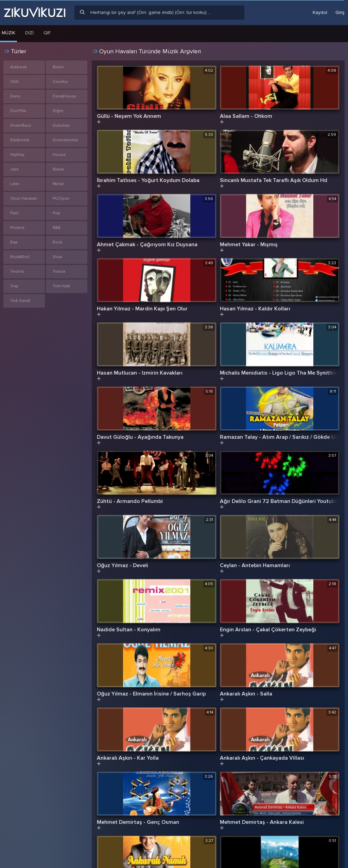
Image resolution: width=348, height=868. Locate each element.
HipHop (17, 155)
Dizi (29, 33)
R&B (57, 228)
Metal (58, 184)
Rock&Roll (20, 257)
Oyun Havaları (24, 198)
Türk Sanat (20, 301)
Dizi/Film (18, 111)
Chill (14, 82)
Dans (15, 96)
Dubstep (61, 125)
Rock (57, 242)
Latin (15, 184)
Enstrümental (65, 140)
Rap (14, 242)
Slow (57, 257)
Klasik (58, 169)
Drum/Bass (21, 125)
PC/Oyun (61, 198)
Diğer (58, 111)
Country (60, 82)
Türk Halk (61, 286)
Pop (56, 213)
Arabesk (18, 67)
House (59, 155)
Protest (17, 228)
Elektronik (20, 140)
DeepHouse (65, 96)
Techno (17, 272)
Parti (14, 213)
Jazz (14, 169)
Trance (59, 272)
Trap (14, 286)
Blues (58, 67)
